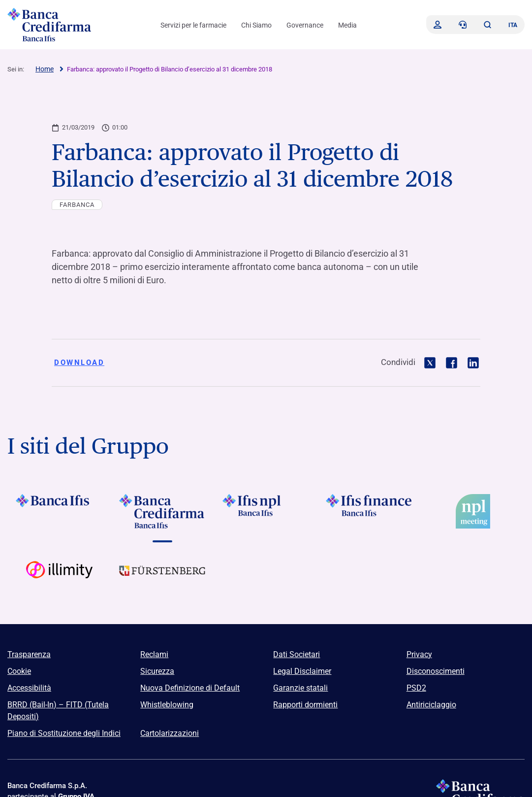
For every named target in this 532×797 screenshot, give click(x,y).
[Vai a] (266, 511)
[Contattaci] (463, 25)
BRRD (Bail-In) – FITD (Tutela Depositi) (58, 711)
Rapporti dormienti (305, 705)
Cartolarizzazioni (170, 733)
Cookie (19, 671)
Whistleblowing (167, 705)
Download (79, 363)
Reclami (154, 654)
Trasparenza (29, 654)
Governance (305, 25)
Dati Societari (297, 654)
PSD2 (416, 688)
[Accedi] (438, 25)
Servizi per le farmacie (193, 25)
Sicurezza (157, 671)
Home (45, 69)
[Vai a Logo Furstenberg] (162, 578)
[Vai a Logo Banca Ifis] (59, 511)
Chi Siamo (256, 25)
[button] (487, 25)
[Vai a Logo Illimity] (59, 578)
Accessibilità (29, 688)
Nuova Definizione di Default (190, 688)
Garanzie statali (300, 688)
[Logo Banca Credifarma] (49, 25)
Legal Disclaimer (302, 671)
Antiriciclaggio (431, 705)
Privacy (419, 654)
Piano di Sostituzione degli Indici (64, 733)
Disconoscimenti (436, 671)
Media (347, 25)
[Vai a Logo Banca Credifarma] (162, 511)
